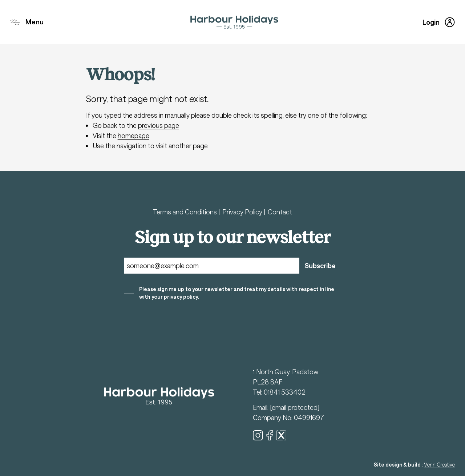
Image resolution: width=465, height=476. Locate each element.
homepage (134, 136)
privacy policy (181, 297)
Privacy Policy (243, 212)
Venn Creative (439, 465)
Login (439, 22)
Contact (280, 212)
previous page (159, 125)
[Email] (212, 266)
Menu (27, 22)
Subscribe (320, 266)
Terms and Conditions (186, 212)
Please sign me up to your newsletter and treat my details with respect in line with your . (237, 293)
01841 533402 (285, 392)
